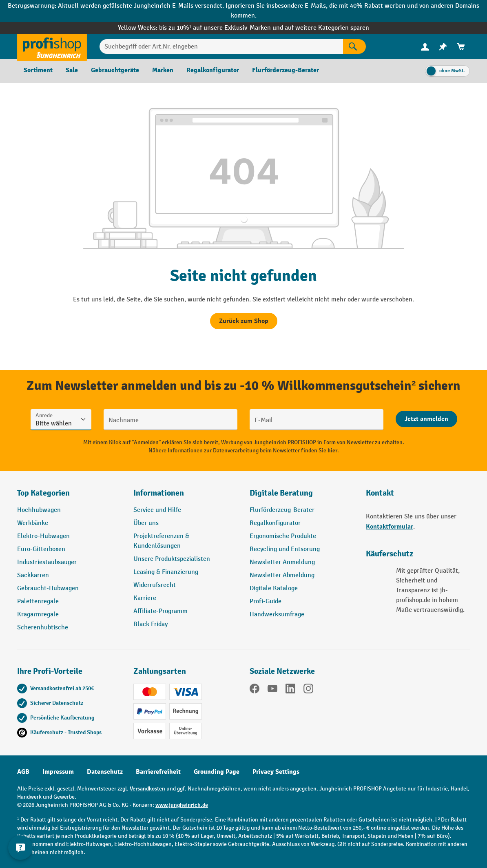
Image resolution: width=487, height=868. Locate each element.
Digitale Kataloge (274, 588)
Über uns (146, 523)
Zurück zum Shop (244, 321)
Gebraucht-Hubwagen (48, 588)
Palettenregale (38, 601)
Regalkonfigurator (275, 523)
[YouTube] (272, 690)
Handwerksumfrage (277, 614)
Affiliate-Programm (160, 611)
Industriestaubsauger (47, 562)
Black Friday (151, 624)
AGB (23, 772)
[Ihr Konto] (425, 46)
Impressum (58, 772)
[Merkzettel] (443, 47)
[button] (302, 496)
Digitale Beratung (281, 493)
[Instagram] (308, 690)
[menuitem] (425, 47)
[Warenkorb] (461, 47)
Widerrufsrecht (155, 585)
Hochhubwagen (39, 510)
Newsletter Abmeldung (282, 575)
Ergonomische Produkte (283, 536)
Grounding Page (217, 772)
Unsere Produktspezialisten (172, 559)
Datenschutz (105, 772)
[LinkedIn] (290, 690)
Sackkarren (33, 575)
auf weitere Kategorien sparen (327, 28)
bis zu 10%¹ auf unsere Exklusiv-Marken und (222, 28)
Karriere (145, 598)
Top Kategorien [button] (43, 493)
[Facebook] (255, 690)
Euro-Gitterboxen (41, 549)
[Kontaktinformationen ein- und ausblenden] (20, 848)
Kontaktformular (390, 527)
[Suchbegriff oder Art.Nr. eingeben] (221, 46)
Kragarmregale (38, 614)
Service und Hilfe (157, 510)
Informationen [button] (159, 493)
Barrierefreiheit (158, 772)
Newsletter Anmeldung (282, 562)
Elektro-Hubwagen (43, 536)
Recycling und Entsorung (285, 549)
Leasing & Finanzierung (166, 572)
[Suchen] (354, 46)
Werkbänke (33, 523)
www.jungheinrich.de (182, 805)
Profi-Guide (266, 601)
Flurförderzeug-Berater (282, 510)
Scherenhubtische (43, 628)
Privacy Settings (276, 772)
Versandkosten (147, 789)
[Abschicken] (426, 419)
